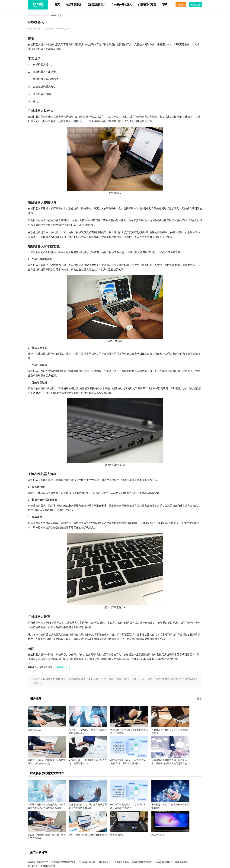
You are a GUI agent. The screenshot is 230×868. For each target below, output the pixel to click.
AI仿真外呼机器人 (122, 5)
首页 (57, 5)
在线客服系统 (74, 5)
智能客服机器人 (96, 5)
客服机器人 (62, 667)
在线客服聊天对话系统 (142, 862)
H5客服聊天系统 (121, 862)
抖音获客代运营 (147, 5)
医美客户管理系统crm (38, 862)
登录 (181, 5)
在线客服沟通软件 (164, 862)
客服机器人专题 (42, 15)
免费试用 (195, 5)
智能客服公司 (104, 862)
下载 (165, 5)
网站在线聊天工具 (87, 862)
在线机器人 (56, 15)
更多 (200, 699)
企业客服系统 (181, 862)
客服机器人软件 (48, 866)
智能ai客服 (33, 866)
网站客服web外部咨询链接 (63, 862)
